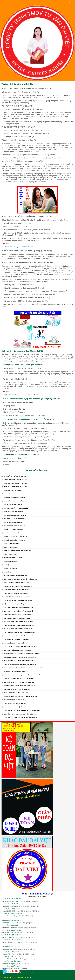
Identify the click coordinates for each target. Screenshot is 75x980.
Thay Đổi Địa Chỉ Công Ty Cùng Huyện (15, 537)
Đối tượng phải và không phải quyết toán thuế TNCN (19, 647)
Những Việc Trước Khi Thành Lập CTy (14, 480)
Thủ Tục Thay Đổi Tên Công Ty (12, 533)
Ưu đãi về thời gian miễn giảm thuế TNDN (15, 590)
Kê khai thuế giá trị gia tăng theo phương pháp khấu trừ (21, 654)
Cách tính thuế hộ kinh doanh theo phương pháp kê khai (21, 711)
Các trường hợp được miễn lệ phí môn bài (16, 689)
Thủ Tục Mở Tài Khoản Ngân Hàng (13, 526)
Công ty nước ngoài (9, 554)
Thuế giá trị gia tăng (10, 569)
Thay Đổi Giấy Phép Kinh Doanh (13, 529)
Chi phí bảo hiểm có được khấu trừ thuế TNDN (17, 615)
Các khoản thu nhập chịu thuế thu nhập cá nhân (18, 632)
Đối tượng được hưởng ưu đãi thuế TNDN (16, 583)
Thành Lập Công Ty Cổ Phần (12, 490)
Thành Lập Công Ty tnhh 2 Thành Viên (15, 487)
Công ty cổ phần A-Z (9, 547)
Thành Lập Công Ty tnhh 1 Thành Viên (15, 483)
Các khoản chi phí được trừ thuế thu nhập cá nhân (19, 636)
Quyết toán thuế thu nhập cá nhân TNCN (16, 640)
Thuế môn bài (7, 572)
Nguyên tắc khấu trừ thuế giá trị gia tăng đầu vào (19, 657)
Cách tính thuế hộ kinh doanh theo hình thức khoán (20, 714)
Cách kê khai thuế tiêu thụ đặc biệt (14, 703)
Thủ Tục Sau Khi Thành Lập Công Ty (14, 515)
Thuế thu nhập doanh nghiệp (12, 558)
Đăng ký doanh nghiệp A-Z (11, 544)
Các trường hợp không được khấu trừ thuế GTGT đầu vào (21, 675)
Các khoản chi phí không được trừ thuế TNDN (17, 622)
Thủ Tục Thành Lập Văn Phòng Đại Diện (15, 508)
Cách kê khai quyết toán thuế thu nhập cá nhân (18, 625)
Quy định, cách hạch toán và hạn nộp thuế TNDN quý (19, 579)
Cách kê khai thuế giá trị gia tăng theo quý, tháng (19, 661)
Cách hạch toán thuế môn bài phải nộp (15, 693)
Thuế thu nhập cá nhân (10, 561)
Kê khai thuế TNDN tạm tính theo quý (15, 576)
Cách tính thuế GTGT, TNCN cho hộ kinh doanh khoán (20, 718)
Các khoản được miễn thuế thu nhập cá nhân (17, 629)
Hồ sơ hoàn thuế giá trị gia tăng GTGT (15, 671)
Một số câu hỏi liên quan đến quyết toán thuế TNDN (19, 604)
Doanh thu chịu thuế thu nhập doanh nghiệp (17, 600)
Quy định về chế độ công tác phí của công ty (17, 650)
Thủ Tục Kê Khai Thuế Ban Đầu (12, 522)
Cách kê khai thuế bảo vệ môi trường (15, 707)
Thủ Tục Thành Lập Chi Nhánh (12, 505)
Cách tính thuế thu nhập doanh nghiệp (15, 593)
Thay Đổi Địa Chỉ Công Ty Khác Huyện (15, 540)
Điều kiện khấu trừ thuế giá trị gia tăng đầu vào (18, 679)
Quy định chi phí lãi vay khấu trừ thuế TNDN (17, 618)
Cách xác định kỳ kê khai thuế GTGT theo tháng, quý (20, 664)
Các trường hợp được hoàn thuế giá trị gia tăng (19, 682)
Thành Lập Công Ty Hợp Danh (12, 494)
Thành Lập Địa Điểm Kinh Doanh (13, 512)
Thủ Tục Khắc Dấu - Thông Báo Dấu (14, 519)
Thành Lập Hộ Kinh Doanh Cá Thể (13, 501)
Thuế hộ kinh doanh (9, 565)
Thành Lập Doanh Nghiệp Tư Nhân (13, 498)
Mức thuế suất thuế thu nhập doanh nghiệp (17, 597)
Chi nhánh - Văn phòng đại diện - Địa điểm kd (16, 551)
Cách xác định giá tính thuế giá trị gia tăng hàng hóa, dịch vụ (23, 668)
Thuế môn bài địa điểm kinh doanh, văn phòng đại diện (20, 696)
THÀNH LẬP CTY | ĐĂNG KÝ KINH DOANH (15, 476)
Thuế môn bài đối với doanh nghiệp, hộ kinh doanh (19, 686)
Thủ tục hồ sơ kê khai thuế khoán (14, 700)
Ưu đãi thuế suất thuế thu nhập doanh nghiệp (17, 586)
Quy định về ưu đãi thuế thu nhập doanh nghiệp (18, 611)
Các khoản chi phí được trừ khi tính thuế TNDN (18, 608)
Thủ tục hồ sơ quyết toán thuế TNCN (15, 643)
